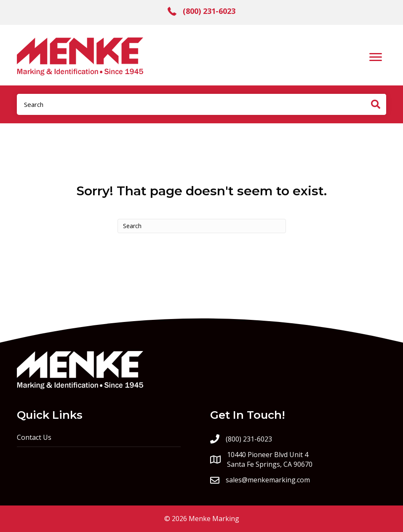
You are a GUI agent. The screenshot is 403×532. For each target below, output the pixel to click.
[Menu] (376, 57)
